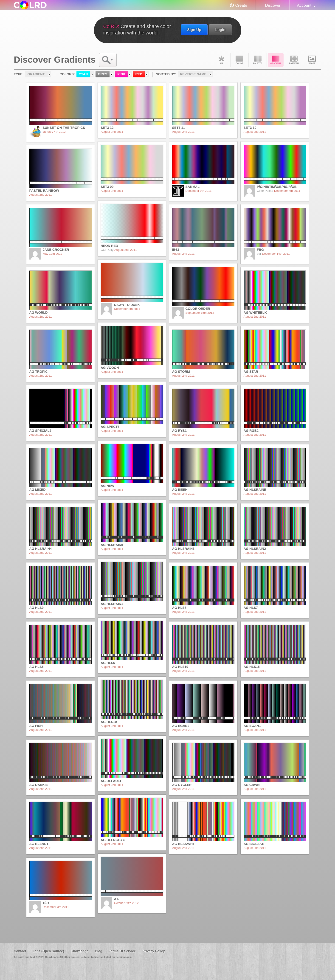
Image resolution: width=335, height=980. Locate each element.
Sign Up (194, 30)
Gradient (276, 60)
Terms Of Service (122, 951)
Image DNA (312, 60)
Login (220, 30)
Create (241, 5)
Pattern (294, 60)
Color (239, 60)
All (221, 60)
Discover (273, 5)
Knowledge (80, 951)
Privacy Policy (154, 951)
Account (304, 5)
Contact (20, 951)
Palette (258, 60)
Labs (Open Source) (48, 951)
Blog (99, 951)
